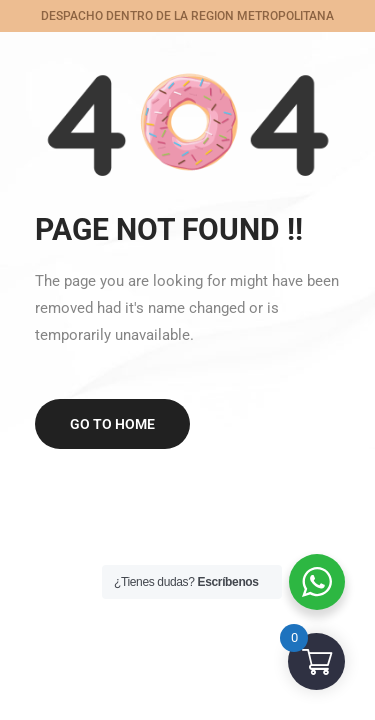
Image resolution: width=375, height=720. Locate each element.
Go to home (112, 424)
